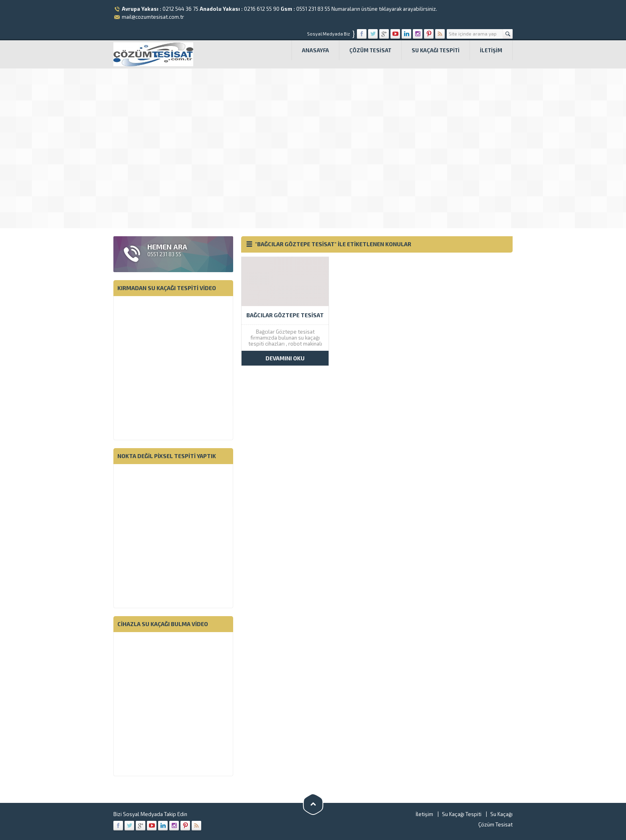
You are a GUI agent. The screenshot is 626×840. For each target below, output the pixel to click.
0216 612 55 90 (262, 9)
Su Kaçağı (501, 814)
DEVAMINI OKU (285, 358)
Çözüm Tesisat (370, 50)
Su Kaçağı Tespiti (436, 50)
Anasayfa (315, 50)
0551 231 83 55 (313, 9)
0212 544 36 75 (180, 9)
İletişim (491, 50)
